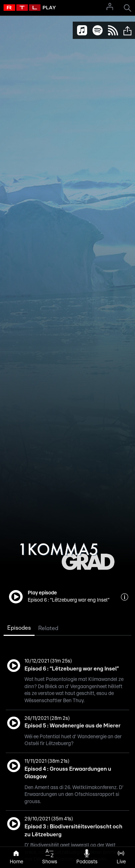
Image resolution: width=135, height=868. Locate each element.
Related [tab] (48, 628)
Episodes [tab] (19, 628)
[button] (127, 30)
